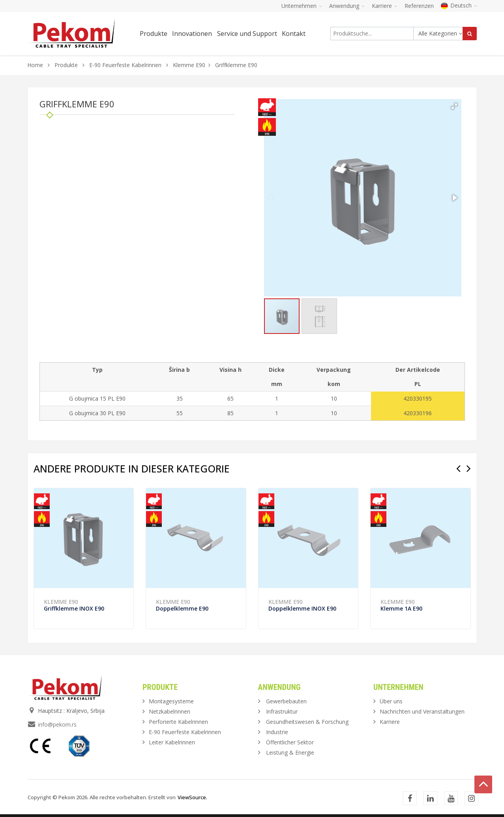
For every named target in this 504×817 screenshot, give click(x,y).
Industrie (277, 732)
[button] (454, 106)
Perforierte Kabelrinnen (178, 722)
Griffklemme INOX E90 (74, 608)
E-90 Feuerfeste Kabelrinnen (125, 65)
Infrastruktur (282, 711)
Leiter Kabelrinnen (172, 742)
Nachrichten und (422, 711)
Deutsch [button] (459, 5)
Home (35, 65)
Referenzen (419, 6)
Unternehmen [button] (302, 6)
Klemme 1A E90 (401, 608)
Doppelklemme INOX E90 (302, 608)
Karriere (390, 722)
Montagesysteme (171, 701)
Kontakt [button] (294, 34)
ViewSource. (192, 797)
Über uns (391, 701)
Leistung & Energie (290, 752)
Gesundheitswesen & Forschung (307, 722)
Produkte (67, 65)
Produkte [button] (154, 34)
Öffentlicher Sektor (290, 742)
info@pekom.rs (57, 724)
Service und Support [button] (247, 34)
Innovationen (192, 34)
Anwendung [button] (347, 6)
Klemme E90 (189, 65)
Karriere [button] (385, 6)
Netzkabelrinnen (170, 711)
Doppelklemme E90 (182, 608)
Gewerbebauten (286, 701)
